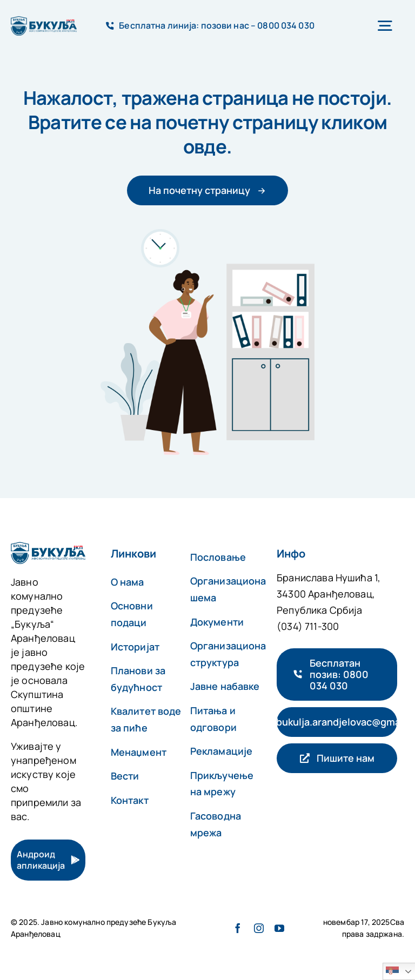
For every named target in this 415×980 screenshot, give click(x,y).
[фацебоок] (238, 928)
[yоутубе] (279, 928)
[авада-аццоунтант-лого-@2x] (44, 21)
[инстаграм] (259, 928)
